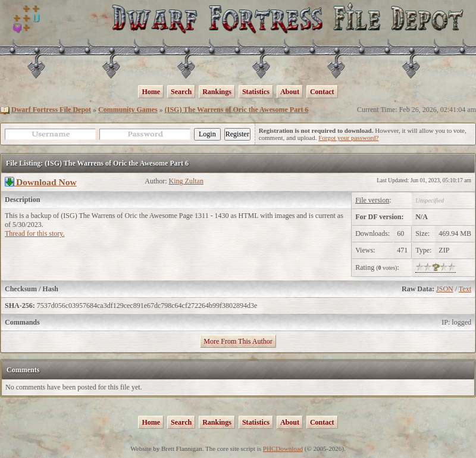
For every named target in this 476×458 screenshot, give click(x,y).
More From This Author (238, 341)
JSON (445, 289)
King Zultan (186, 181)
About (290, 92)
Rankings (217, 92)
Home (151, 92)
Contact (322, 92)
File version (372, 200)
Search (181, 92)
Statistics (256, 92)
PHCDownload (283, 448)
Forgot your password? (348, 138)
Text (465, 289)
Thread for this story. (35, 233)
